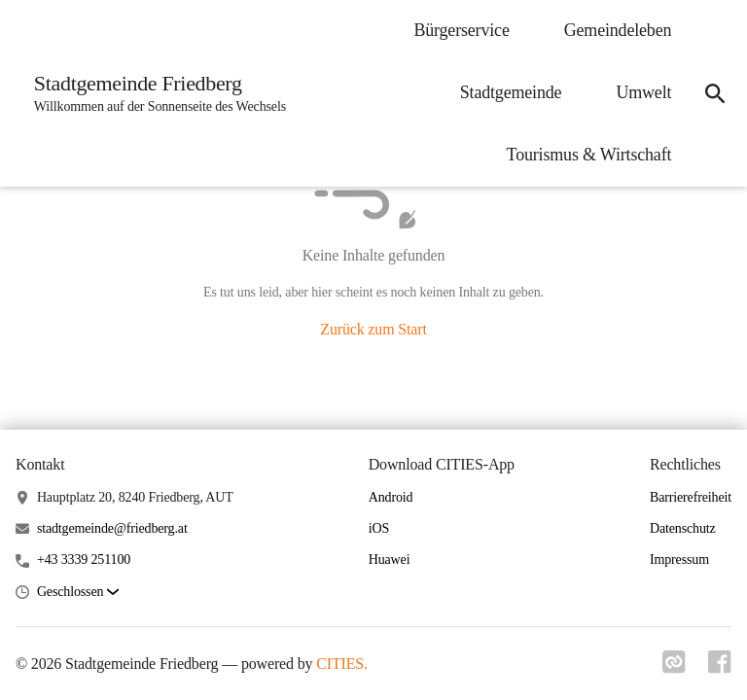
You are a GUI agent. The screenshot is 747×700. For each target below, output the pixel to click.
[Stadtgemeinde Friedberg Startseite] (155, 93)
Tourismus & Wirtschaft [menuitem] (587, 155)
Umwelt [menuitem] (641, 92)
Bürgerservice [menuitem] (459, 30)
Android (391, 497)
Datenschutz (683, 528)
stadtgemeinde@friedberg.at (112, 528)
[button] (78, 593)
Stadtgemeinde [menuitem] (508, 92)
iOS (379, 528)
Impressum (679, 560)
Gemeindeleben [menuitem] (615, 30)
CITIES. (342, 664)
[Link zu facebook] (720, 668)
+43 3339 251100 (84, 560)
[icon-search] (714, 93)
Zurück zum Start (373, 329)
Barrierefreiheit (691, 497)
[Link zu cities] (673, 668)
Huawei (390, 560)
